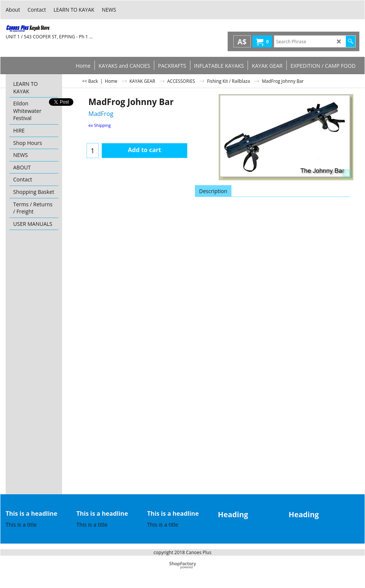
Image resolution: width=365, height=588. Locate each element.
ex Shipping (100, 125)
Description (213, 191)
